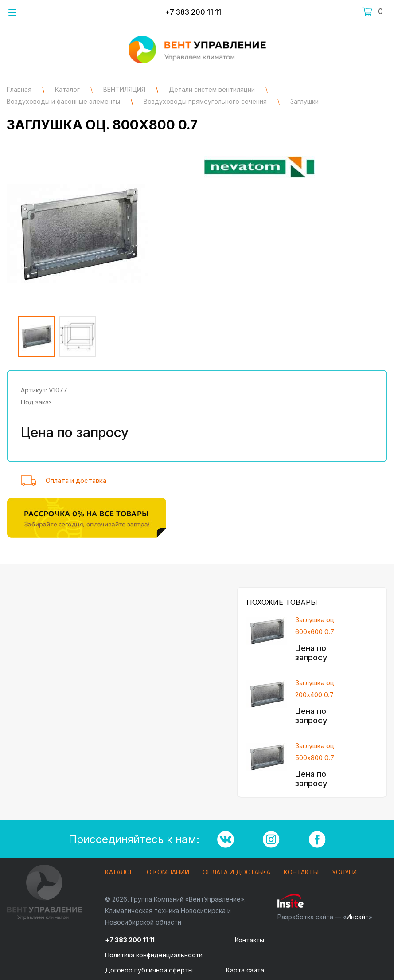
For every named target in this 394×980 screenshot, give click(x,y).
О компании (168, 872)
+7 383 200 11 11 (193, 12)
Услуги (344, 872)
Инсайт (358, 917)
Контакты (301, 872)
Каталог (119, 872)
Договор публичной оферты (149, 970)
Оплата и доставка (76, 480)
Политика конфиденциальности (154, 955)
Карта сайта (245, 970)
